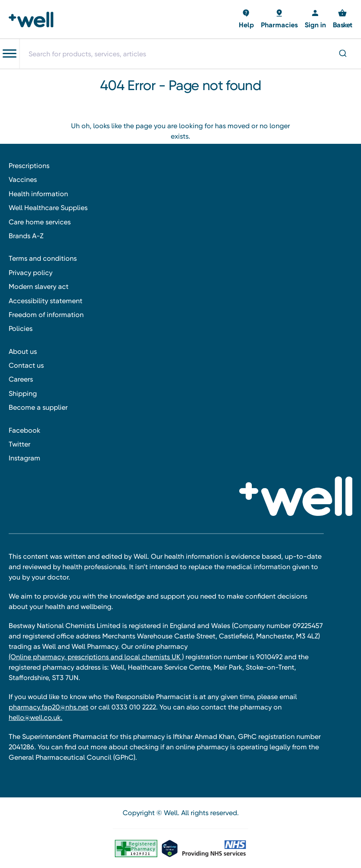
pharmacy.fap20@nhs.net (49, 707)
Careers (21, 379)
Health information (38, 194)
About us (23, 351)
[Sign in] (315, 19)
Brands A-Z (26, 236)
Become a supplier (38, 407)
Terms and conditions (43, 258)
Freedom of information (46, 315)
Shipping (23, 394)
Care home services (40, 222)
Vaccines (23, 180)
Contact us (26, 365)
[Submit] (342, 54)
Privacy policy (31, 273)
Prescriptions (29, 166)
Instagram (24, 458)
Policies (21, 329)
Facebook (24, 430)
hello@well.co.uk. (36, 717)
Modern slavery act (39, 287)
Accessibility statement (46, 301)
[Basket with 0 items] (246, 19)
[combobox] (190, 54)
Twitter (20, 444)
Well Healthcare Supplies (48, 208)
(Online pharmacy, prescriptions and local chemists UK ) (96, 657)
